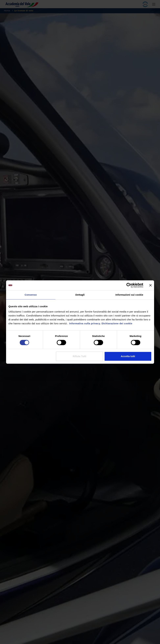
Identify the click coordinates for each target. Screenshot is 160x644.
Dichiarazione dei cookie (117, 323)
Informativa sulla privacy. (85, 323)
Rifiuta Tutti (79, 356)
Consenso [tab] (31, 295)
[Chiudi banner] (150, 285)
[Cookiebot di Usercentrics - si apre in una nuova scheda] (129, 285)
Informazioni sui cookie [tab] (129, 295)
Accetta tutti (128, 356)
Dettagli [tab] (80, 295)
